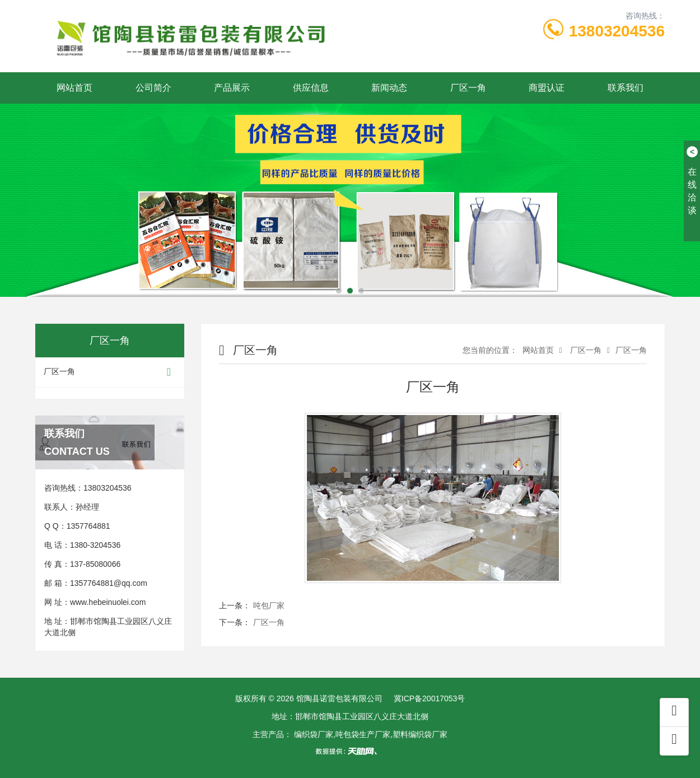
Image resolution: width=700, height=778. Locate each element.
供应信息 (311, 88)
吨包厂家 (269, 605)
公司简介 (153, 88)
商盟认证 (547, 88)
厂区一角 (468, 88)
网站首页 (74, 88)
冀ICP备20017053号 (430, 698)
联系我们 (626, 88)
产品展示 (232, 88)
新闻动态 (389, 88)
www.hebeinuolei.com (108, 602)
